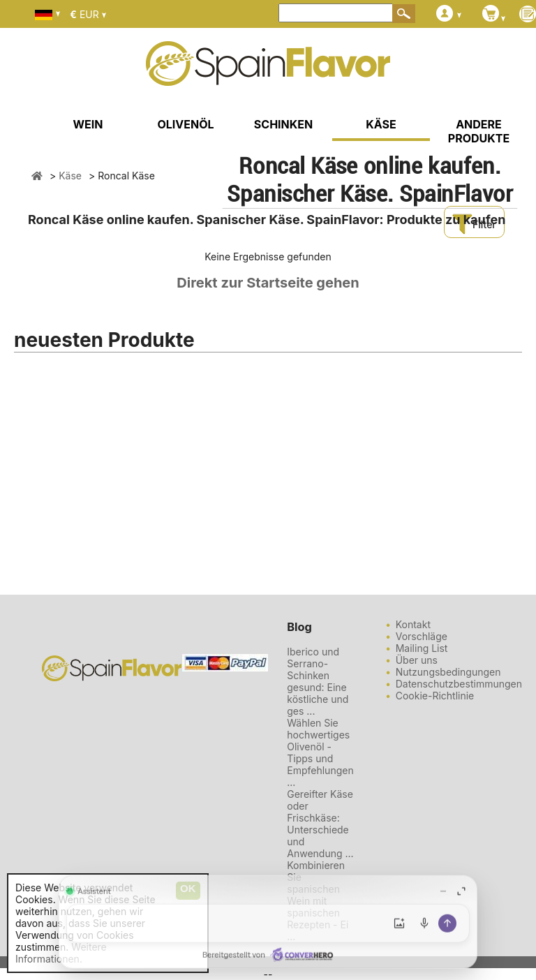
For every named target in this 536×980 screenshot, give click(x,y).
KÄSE (381, 124)
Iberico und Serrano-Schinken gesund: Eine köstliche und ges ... (318, 681)
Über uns (417, 660)
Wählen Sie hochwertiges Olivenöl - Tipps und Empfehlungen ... (320, 752)
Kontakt (413, 624)
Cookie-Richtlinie (435, 696)
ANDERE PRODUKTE (479, 131)
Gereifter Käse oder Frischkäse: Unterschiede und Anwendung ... (320, 824)
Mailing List (422, 648)
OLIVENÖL (185, 124)
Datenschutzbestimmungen (459, 684)
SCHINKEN (283, 124)
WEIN (88, 124)
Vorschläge (422, 636)
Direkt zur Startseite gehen (268, 283)
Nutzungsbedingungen (448, 672)
